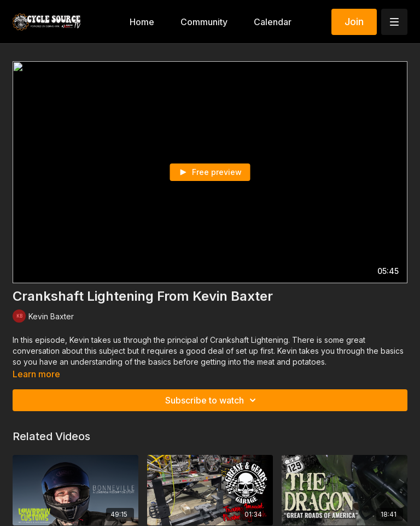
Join (354, 22)
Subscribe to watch (212, 400)
